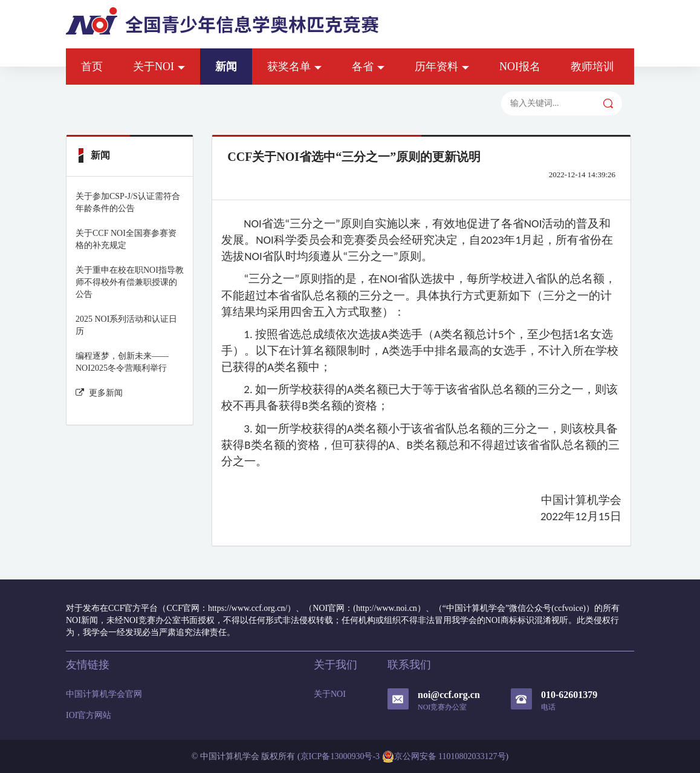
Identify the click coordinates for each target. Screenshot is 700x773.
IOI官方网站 (89, 715)
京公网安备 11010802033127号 (444, 757)
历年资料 (442, 67)
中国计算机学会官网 (104, 694)
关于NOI (159, 67)
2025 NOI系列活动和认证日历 (126, 325)
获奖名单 (294, 67)
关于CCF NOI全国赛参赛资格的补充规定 (126, 239)
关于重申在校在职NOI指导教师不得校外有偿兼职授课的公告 (130, 282)
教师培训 (592, 67)
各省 (368, 67)
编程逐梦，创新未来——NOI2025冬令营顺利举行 (122, 362)
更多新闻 (99, 393)
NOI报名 (520, 67)
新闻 (226, 67)
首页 (92, 67)
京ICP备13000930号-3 (340, 756)
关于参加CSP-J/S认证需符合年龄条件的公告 (128, 202)
